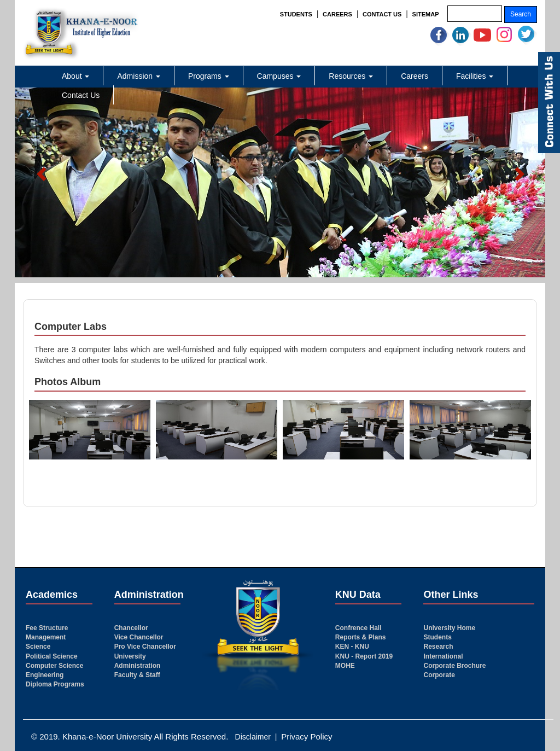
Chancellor (131, 628)
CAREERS (337, 14)
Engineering (45, 675)
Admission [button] (138, 76)
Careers (415, 76)
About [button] (75, 76)
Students (437, 637)
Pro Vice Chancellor (145, 647)
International (443, 656)
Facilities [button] (475, 76)
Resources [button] (351, 76)
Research (438, 647)
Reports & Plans (361, 637)
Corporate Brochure (454, 666)
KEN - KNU (352, 647)
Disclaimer (253, 737)
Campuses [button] (279, 76)
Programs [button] (209, 76)
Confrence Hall (358, 628)
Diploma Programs (55, 684)
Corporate (439, 675)
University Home (449, 628)
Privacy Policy (307, 737)
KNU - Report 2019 (364, 656)
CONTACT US (382, 14)
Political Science (52, 656)
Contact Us (81, 95)
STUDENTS (296, 14)
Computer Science (54, 666)
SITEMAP (426, 14)
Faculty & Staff (137, 675)
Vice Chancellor (139, 637)
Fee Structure (47, 628)
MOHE (345, 666)
